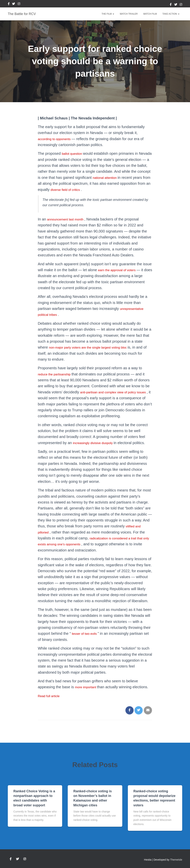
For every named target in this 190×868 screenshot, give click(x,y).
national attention (127, 178)
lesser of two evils (87, 640)
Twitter (14, 4)
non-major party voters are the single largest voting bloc (95, 347)
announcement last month (69, 219)
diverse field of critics (100, 190)
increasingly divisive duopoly (97, 449)
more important (88, 693)
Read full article (51, 702)
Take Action (171, 14)
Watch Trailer (129, 14)
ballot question (74, 153)
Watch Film (150, 14)
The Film (108, 14)
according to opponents (58, 139)
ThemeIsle (176, 860)
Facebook (9, 4)
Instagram (19, 4)
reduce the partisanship (58, 374)
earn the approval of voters (121, 270)
